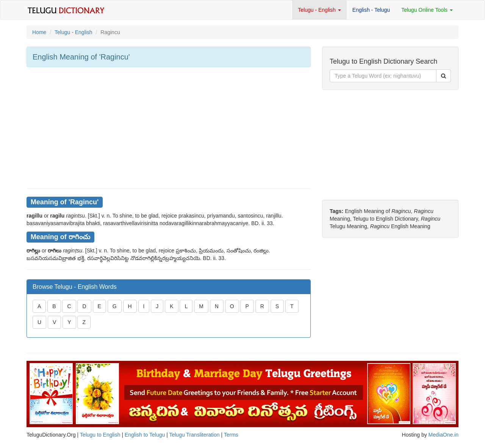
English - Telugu (371, 10)
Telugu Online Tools (427, 10)
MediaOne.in (444, 435)
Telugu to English (100, 435)
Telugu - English (319, 10)
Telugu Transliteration (194, 435)
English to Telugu (145, 435)
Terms (231, 435)
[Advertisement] (169, 128)
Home (39, 32)
